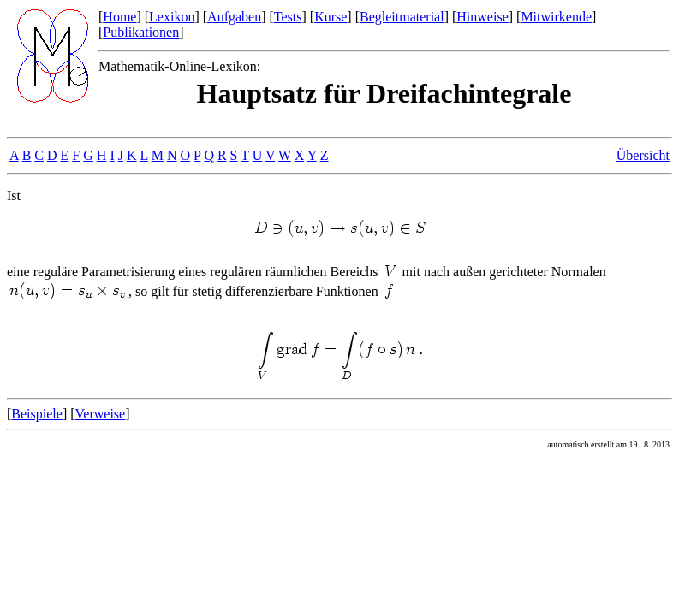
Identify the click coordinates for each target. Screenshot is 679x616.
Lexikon (172, 17)
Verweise (101, 414)
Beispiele (37, 414)
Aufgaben (234, 17)
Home (119, 17)
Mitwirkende (556, 17)
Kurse (331, 17)
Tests (288, 17)
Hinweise (482, 17)
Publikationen (141, 32)
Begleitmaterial (402, 17)
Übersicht (643, 155)
